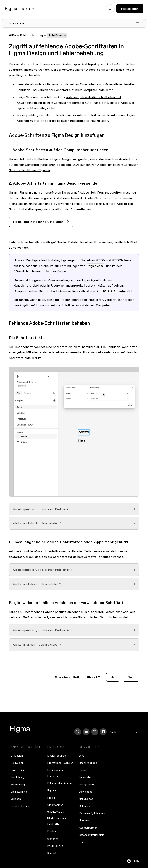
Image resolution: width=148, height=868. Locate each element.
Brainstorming (19, 792)
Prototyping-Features (60, 763)
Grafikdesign (18, 777)
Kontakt (52, 853)
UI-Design (17, 756)
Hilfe (12, 35)
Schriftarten (57, 35)
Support (84, 770)
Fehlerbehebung (31, 35)
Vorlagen (16, 799)
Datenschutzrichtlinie (92, 835)
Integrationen (55, 846)
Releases (84, 806)
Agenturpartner (88, 828)
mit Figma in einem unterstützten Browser (44, 192)
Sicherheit (53, 839)
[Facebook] (103, 732)
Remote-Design (20, 806)
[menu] (124, 732)
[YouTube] (86, 732)
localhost (25, 266)
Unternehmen (55, 805)
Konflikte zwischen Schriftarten (95, 617)
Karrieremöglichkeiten (92, 813)
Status (83, 842)
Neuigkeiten (86, 799)
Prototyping (18, 770)
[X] (78, 732)
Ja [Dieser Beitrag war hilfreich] (113, 677)
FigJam (52, 790)
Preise (51, 798)
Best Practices (88, 763)
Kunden (52, 831)
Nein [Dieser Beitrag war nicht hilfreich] (131, 677)
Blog (82, 756)
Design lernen (87, 784)
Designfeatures (56, 756)
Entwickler (85, 777)
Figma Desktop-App (108, 204)
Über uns (84, 820)
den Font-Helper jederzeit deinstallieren (75, 300)
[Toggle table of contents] (74, 23)
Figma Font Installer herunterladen (39, 222)
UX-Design (17, 763)
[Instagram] (95, 732)
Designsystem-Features (56, 773)
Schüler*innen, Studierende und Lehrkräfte (57, 818)
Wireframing (18, 784)
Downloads (86, 792)
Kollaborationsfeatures (61, 783)
